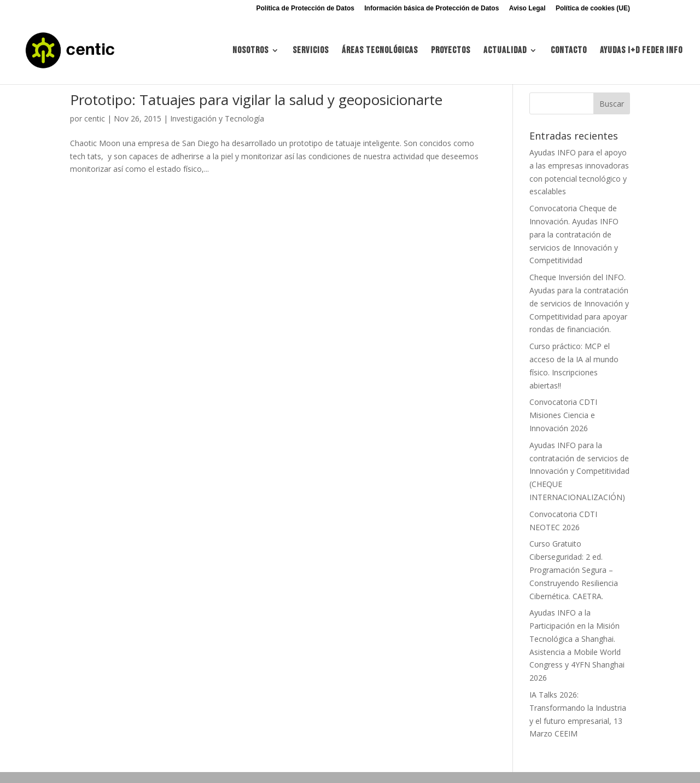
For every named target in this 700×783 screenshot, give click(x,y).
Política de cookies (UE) (593, 8)
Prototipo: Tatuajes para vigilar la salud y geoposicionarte (256, 100)
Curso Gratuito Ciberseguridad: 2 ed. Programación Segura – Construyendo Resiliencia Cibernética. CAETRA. (574, 570)
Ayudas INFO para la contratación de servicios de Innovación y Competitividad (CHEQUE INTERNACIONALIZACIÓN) (579, 471)
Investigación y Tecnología (217, 118)
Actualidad (505, 51)
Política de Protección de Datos (305, 8)
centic (95, 118)
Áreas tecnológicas (380, 51)
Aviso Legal (527, 8)
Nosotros (250, 51)
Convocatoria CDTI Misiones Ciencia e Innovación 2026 (563, 415)
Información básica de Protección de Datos (431, 8)
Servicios (311, 51)
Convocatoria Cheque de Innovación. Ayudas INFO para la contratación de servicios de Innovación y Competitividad (574, 234)
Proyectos (451, 51)
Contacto (569, 51)
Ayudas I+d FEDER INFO (641, 51)
